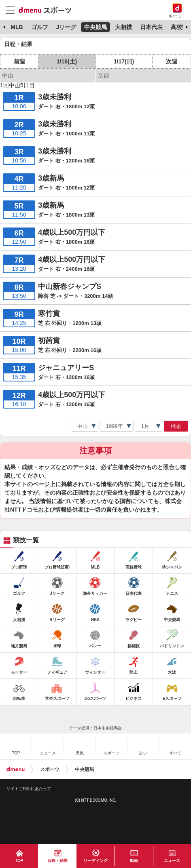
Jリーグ (66, 27)
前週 (19, 61)
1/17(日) (124, 61)
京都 (103, 76)
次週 (172, 61)
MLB (17, 27)
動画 (134, 861)
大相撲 (123, 27)
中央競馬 (95, 27)
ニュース (172, 861)
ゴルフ (40, 27)
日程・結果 (57, 861)
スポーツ (50, 769)
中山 (8, 76)
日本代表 (151, 27)
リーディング (95, 861)
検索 (176, 426)
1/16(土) (67, 61)
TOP (19, 861)
